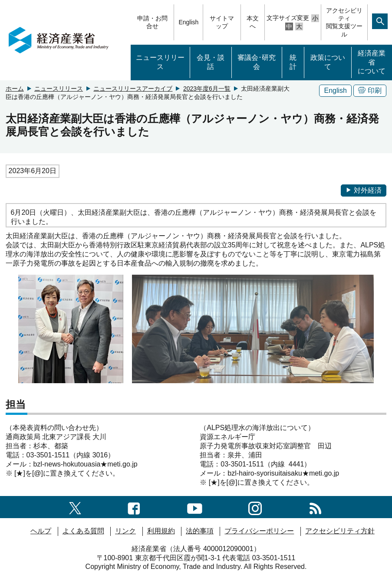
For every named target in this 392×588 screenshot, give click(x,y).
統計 (293, 62)
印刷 (370, 90)
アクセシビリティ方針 (340, 531)
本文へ (253, 22)
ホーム (15, 89)
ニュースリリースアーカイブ (133, 89)
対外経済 (364, 190)
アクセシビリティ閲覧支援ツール (344, 22)
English (188, 22)
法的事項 (200, 531)
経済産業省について (372, 62)
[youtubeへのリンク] (195, 507)
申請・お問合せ (152, 22)
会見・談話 (211, 62)
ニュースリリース (160, 62)
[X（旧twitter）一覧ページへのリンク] (75, 507)
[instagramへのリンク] (255, 507)
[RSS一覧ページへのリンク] (315, 507)
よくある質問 (83, 531)
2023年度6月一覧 (207, 89)
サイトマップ (222, 22)
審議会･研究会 (257, 62)
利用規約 (161, 531)
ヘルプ (41, 531)
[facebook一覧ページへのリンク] (134, 507)
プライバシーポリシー (259, 531)
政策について (328, 62)
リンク (125, 531)
